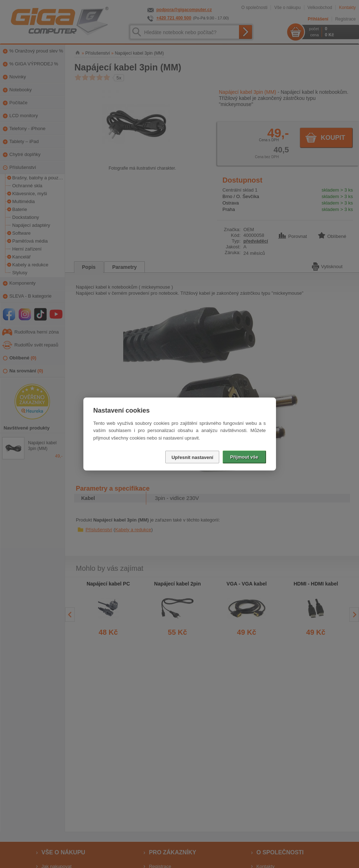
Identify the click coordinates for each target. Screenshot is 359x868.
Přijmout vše (244, 457)
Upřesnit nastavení (192, 457)
